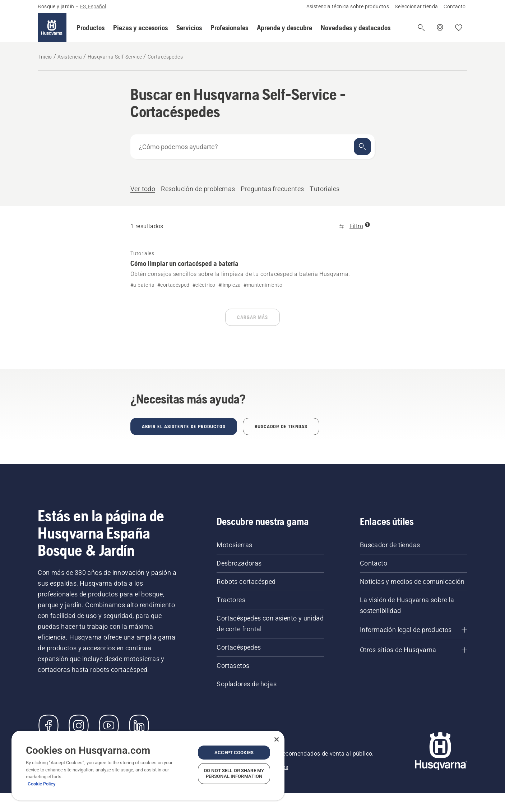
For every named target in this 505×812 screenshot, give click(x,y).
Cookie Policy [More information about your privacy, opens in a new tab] (42, 784)
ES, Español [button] (93, 6)
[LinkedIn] (139, 725)
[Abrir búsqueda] (421, 28)
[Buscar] (362, 147)
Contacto (455, 6)
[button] (91, 28)
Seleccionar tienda (416, 6)
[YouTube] (109, 725)
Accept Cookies (234, 753)
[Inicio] (52, 28)
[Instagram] (79, 725)
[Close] (277, 739)
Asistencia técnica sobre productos (348, 6)
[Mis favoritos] (459, 28)
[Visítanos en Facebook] (48, 725)
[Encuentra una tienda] (440, 28)
